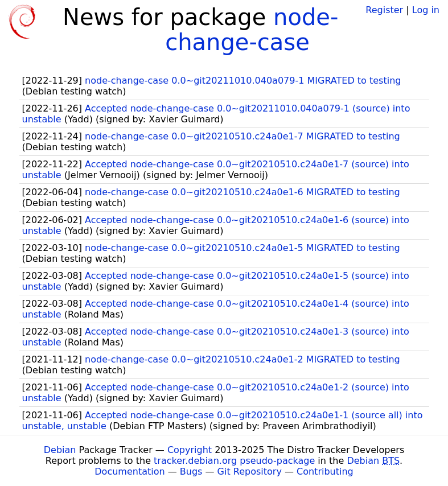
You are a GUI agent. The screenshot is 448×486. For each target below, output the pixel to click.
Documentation (130, 471)
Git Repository (250, 471)
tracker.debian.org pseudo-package (234, 461)
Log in (426, 10)
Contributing (325, 471)
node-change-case (252, 30)
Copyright (190, 450)
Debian (60, 450)
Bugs (191, 471)
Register (384, 10)
